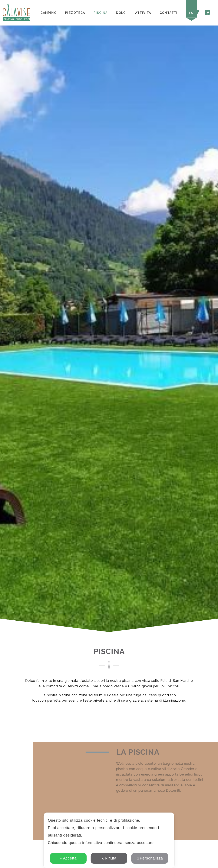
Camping (49, 13)
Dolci (121, 13)
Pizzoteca (75, 13)
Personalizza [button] (150, 858)
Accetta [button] (68, 858)
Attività (143, 13)
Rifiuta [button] (109, 858)
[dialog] (109, 840)
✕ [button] (169, 819)
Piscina (101, 13)
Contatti (169, 13)
